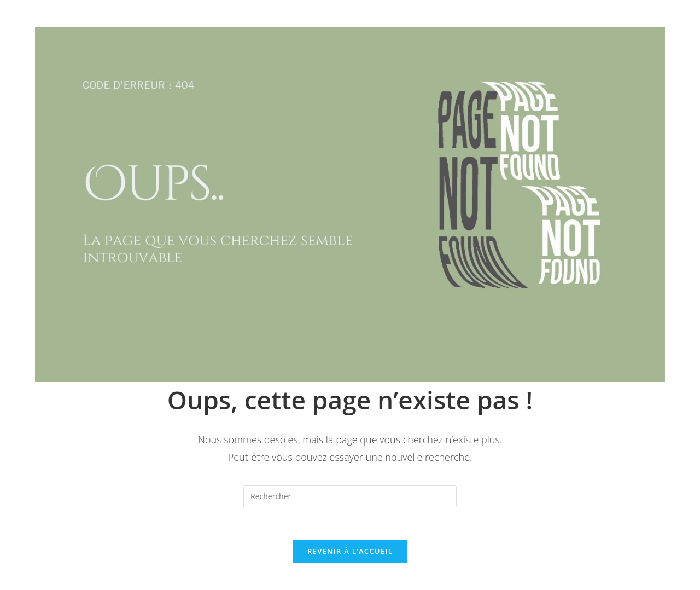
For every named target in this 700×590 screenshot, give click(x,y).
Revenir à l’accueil (350, 551)
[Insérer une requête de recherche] (350, 496)
